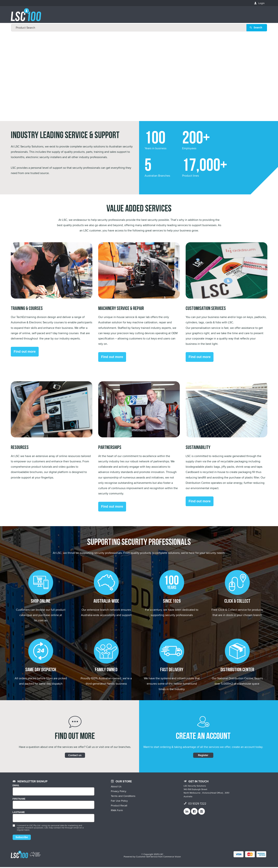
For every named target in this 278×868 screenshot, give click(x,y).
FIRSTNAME (19, 800)
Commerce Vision (172, 857)
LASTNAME (19, 813)
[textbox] (138, 17)
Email (16, 786)
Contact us (75, 756)
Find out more (25, 352)
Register (203, 756)
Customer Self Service (147, 857)
